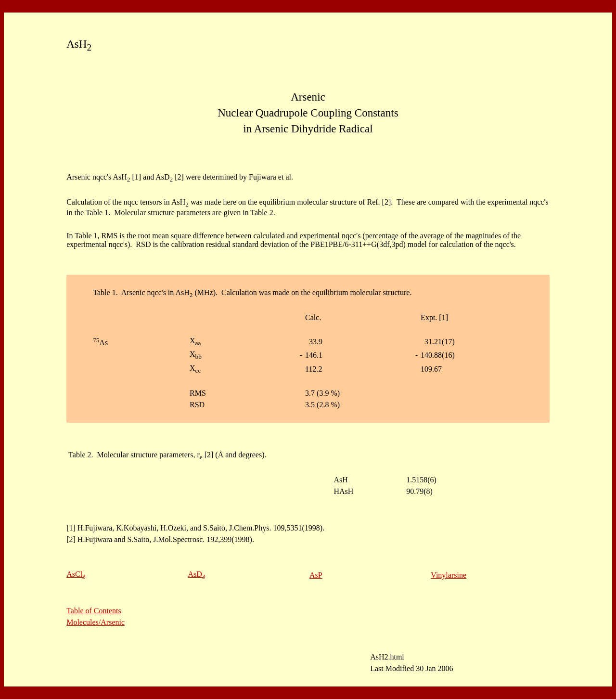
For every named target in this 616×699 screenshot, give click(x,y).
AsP (316, 575)
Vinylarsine (449, 575)
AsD (197, 574)
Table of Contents (94, 611)
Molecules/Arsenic (96, 622)
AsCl (76, 574)
